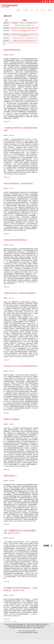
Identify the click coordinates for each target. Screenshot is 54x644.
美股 (32, 10)
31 (16, 47)
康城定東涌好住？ (10, 480)
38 (26, 47)
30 (15, 47)
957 (37, 47)
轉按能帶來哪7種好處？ (13, 54)
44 (34, 47)
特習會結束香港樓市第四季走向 (15, 244)
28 (12, 47)
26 (10, 47)
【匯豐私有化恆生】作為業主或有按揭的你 (20, 298)
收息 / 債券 (26, 10)
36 (23, 47)
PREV (4, 47)
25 (8, 47)
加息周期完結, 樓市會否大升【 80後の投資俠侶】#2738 (24, 42)
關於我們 (50, 10)
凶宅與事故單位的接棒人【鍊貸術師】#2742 (24, 27)
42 (31, 47)
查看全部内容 (7, 126)
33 (19, 47)
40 (29, 47)
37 (25, 47)
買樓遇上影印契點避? (12, 424)
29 (14, 47)
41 (30, 47)
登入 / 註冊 (43, 10)
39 (27, 47)
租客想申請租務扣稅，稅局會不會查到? (18, 188)
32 (18, 47)
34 (20, 47)
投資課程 (19, 10)
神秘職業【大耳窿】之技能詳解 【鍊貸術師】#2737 (24, 45)
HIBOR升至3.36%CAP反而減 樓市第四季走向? (21, 371)
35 (22, 47)
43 (33, 47)
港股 (37, 10)
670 (13, 626)
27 (11, 47)
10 (11, 626)
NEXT (4, 49)
